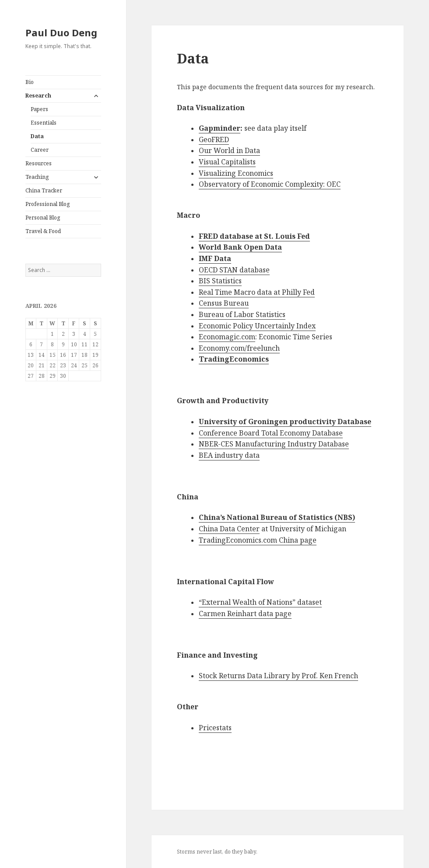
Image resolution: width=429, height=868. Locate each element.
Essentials (44, 123)
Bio (30, 82)
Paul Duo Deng (61, 32)
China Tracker (44, 190)
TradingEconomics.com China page (258, 540)
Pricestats (215, 728)
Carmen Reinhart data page (245, 614)
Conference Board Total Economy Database (271, 433)
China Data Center (229, 529)
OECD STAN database (234, 270)
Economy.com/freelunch (239, 348)
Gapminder (220, 128)
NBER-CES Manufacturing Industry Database (274, 444)
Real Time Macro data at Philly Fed (257, 292)
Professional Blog (47, 204)
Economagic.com (227, 337)
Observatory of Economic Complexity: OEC (270, 184)
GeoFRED (214, 139)
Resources (39, 163)
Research (38, 96)
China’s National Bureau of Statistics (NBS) (277, 517)
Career (40, 150)
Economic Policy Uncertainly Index (257, 326)
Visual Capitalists (227, 162)
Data (37, 136)
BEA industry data (229, 455)
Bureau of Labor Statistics (242, 314)
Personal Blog (43, 218)
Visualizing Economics (236, 173)
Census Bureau (224, 303)
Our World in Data (229, 150)
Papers (39, 109)
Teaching (37, 177)
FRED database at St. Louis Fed (254, 236)
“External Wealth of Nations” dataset (260, 602)
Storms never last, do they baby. (217, 852)
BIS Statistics (220, 281)
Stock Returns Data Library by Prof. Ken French (278, 676)
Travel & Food (43, 231)
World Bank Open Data (240, 247)
